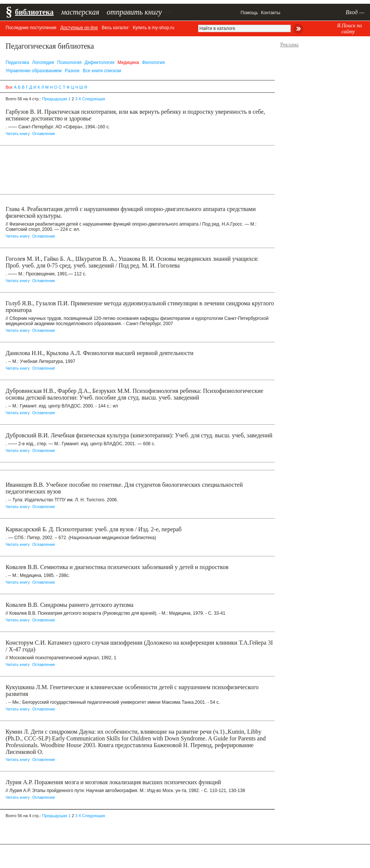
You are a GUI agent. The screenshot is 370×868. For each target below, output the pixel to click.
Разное (72, 71)
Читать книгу (18, 134)
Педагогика (17, 62)
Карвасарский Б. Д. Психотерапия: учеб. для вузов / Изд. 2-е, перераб (94, 529)
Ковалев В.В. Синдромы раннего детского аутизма (70, 605)
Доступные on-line (79, 28)
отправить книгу (134, 12)
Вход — (355, 12)
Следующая (94, 99)
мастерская (80, 12)
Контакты (271, 13)
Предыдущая (54, 99)
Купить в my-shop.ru (153, 28)
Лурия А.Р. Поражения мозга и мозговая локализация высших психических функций (113, 782)
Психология (69, 62)
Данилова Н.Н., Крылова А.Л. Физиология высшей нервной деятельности (100, 353)
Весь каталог (115, 28)
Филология (153, 62)
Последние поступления (31, 28)
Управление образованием (34, 71)
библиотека (34, 12)
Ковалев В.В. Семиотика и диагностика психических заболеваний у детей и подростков (117, 567)
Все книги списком (102, 71)
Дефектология (99, 62)
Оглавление (44, 134)
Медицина (128, 62)
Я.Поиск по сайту (349, 29)
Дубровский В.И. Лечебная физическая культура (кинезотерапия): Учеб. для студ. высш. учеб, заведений (139, 435)
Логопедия (43, 62)
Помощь (249, 13)
